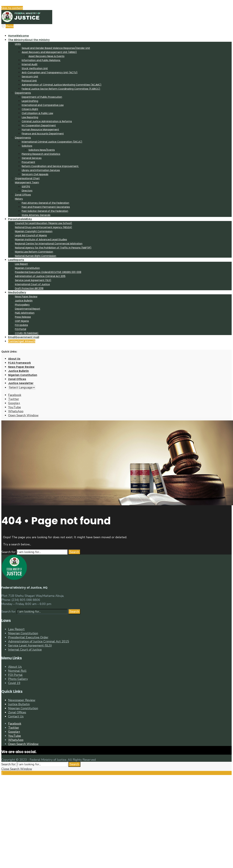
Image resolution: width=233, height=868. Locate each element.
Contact (22, 341)
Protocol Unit (29, 81)
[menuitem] (120, 127)
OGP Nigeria (22, 321)
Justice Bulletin (24, 301)
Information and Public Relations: (41, 60)
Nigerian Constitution (27, 268)
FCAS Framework (20, 363)
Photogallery (22, 305)
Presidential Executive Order (28, 637)
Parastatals (20, 219)
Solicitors (27, 146)
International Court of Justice (32, 284)
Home (18, 36)
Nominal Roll (17, 671)
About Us (14, 359)
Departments (23, 93)
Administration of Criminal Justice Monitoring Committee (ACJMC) (62, 85)
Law (16, 260)
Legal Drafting (30, 101)
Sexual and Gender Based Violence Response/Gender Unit (56, 48)
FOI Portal (21, 329)
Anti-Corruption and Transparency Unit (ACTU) (50, 72)
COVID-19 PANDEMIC (27, 333)
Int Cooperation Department (39, 125)
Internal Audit (30, 64)
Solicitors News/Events (42, 150)
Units (18, 44)
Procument (28, 162)
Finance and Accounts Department (43, 134)
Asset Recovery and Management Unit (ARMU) (49, 52)
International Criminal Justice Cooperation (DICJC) (52, 142)
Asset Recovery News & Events (46, 56)
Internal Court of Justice (25, 650)
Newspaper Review (22, 700)
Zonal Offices (23, 195)
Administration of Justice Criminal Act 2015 (40, 276)
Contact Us (16, 716)
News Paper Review (26, 297)
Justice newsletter (21, 383)
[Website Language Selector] (22, 387)
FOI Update (21, 325)
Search (74, 552)
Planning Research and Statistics (41, 154)
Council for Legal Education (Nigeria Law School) (43, 223)
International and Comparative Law (43, 105)
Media (17, 292)
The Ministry (29, 40)
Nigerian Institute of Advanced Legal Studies (41, 239)
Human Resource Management (40, 130)
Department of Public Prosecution (42, 97)
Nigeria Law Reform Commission (34, 252)
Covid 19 (14, 683)
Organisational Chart (27, 178)
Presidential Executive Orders (48, 272)
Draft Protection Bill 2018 (29, 288)
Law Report (21, 264)
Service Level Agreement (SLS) (33, 280)
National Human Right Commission (36, 256)
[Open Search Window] (23, 415)
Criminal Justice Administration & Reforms (47, 121)
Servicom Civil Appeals (35, 174)
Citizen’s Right (30, 109)
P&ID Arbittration (25, 313)
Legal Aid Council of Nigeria (31, 235)
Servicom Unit (30, 77)
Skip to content (12, 8)
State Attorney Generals (36, 215)
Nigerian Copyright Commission (34, 231)
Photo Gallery (18, 679)
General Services (32, 158)
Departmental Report (28, 309)
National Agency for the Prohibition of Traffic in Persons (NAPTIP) (53, 248)
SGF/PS (26, 187)
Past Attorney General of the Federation (45, 203)
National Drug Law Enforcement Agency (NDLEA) (43, 227)
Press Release (23, 317)
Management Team (27, 182)
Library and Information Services (41, 170)
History (19, 199)
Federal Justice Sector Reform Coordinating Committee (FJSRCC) (61, 89)
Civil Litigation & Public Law (37, 113)
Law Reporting (30, 117)
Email (24, 337)
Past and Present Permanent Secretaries (46, 207)
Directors (27, 191)
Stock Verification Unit (35, 68)
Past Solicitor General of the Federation (45, 211)
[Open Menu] (3, 26)
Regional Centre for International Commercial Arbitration (49, 244)
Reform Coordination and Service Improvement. (50, 166)
